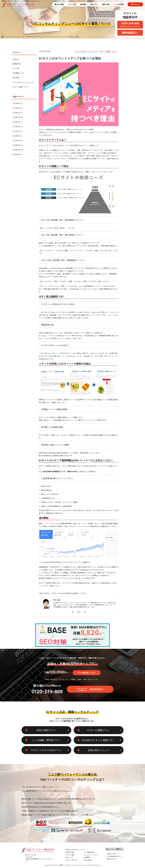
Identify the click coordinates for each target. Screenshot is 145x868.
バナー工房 (72, 4)
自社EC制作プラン (46, 730)
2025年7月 (16, 113)
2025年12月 (17, 108)
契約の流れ (106, 4)
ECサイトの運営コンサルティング (63, 865)
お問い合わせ (136, 4)
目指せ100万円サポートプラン (75, 850)
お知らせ (16, 59)
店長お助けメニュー (99, 750)
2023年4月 (16, 136)
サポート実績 (70, 855)
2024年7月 (16, 122)
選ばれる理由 (59, 4)
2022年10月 (17, 150)
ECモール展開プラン (99, 730)
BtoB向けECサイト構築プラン (99, 740)
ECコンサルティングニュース (56, 24)
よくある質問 (119, 4)
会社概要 (87, 857)
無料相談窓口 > (130, 33)
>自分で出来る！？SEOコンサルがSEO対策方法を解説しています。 (63, 593)
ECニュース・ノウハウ (91, 855)
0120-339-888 (32, 855)
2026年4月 (16, 103)
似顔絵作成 (17, 64)
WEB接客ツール (18, 73)
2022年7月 (16, 154)
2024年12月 (17, 117)
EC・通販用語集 (89, 852)
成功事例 (83, 4)
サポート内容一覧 (71, 860)
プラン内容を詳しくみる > (87, 673)
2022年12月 (17, 141)
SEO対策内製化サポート (115, 856)
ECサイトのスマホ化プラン (46, 750)
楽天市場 (16, 78)
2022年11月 (17, 145)
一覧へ (79, 612)
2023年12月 (17, 127)
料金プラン (94, 4)
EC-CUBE (16, 68)
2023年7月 (16, 131)
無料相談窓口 (90, 689)
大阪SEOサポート (112, 854)
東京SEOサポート (112, 859)
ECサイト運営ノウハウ (94, 24)
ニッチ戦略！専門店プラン (46, 740)
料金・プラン (70, 857)
